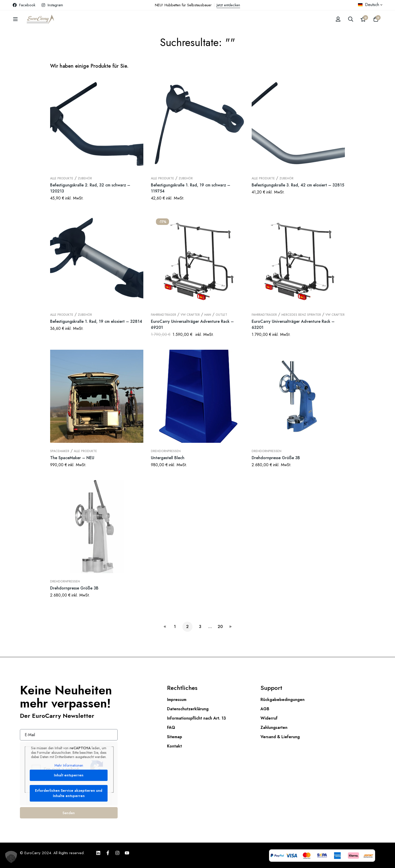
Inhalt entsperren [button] (69, 775)
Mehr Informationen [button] (69, 766)
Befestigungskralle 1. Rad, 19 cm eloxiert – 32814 (96, 321)
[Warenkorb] (376, 19)
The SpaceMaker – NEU (72, 458)
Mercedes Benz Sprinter (301, 315)
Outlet (221, 315)
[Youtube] (127, 853)
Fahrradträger (163, 315)
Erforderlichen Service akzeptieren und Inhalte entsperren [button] (69, 793)
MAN (208, 315)
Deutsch (369, 5)
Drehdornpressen (166, 451)
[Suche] (351, 19)
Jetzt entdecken (228, 5)
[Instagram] (117, 853)
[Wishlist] (363, 19)
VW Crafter (190, 315)
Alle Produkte (62, 178)
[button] (11, 857)
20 (220, 627)
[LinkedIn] (98, 853)
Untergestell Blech (168, 458)
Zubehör (85, 178)
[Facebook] (108, 853)
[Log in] (338, 19)
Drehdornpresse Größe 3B (276, 458)
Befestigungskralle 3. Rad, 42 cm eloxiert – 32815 (298, 185)
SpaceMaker (60, 451)
